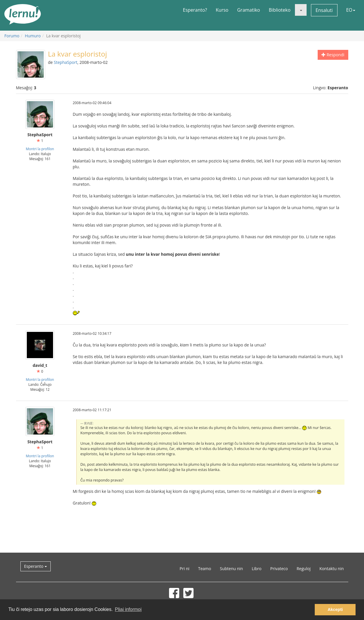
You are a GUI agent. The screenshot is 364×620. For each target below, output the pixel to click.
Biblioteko (280, 10)
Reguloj (304, 569)
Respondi (333, 55)
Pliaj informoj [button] (128, 609)
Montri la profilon (40, 149)
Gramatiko (249, 10)
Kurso (222, 10)
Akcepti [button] (335, 610)
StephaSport (66, 62)
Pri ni (184, 569)
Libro (257, 569)
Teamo (205, 569)
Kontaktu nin (332, 569)
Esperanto (36, 566)
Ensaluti (324, 10)
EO (351, 10)
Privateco (279, 569)
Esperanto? (195, 10)
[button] (301, 10)
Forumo (12, 36)
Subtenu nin (231, 569)
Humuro (33, 36)
